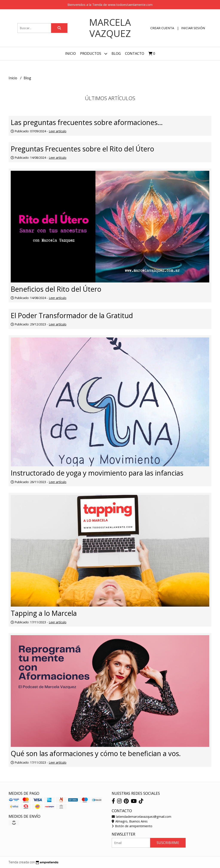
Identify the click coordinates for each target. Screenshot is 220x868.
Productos (94, 54)
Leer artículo (58, 131)
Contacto (135, 53)
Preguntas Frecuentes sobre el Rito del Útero (82, 149)
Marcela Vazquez (110, 28)
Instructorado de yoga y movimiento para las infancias (97, 473)
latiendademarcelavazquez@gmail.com (141, 817)
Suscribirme (168, 843)
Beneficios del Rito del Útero (56, 289)
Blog (116, 53)
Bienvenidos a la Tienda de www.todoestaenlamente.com (110, 5)
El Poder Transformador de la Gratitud (72, 315)
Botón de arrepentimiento (132, 826)
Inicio (70, 53)
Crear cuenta (162, 28)
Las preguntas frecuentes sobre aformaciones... (87, 122)
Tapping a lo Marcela (44, 613)
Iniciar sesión (193, 28)
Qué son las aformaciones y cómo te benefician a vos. (96, 753)
